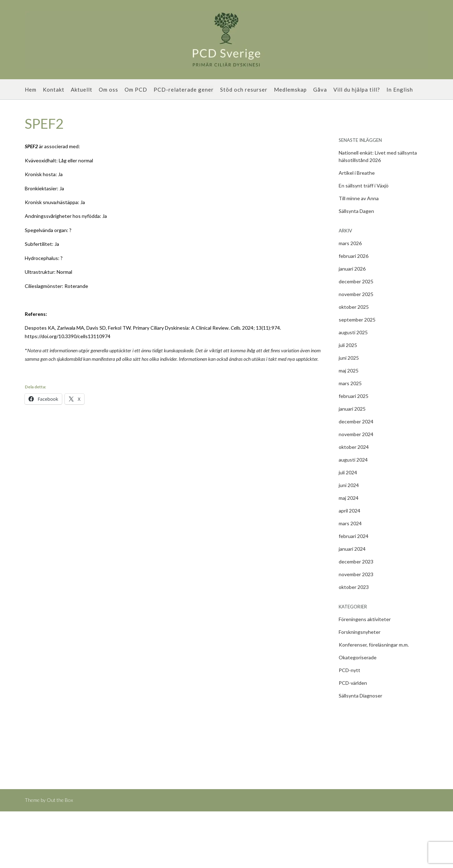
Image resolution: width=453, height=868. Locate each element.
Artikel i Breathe (357, 173)
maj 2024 (349, 498)
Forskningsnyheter (360, 632)
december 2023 (356, 562)
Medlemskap (290, 89)
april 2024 (349, 511)
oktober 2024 (354, 447)
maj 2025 (349, 371)
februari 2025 (354, 396)
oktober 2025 (354, 307)
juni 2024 (349, 485)
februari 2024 (354, 536)
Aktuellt (82, 89)
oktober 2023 (354, 587)
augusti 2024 (353, 460)
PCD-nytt (349, 670)
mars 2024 (350, 523)
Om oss (108, 89)
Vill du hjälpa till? (357, 89)
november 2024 (356, 434)
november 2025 (356, 294)
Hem (31, 89)
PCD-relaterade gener (184, 89)
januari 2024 (352, 549)
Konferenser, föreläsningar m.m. (374, 645)
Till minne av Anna (359, 198)
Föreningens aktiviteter (365, 619)
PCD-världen (353, 683)
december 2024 (356, 421)
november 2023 (356, 574)
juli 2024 (348, 472)
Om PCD (136, 89)
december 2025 (356, 281)
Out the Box (60, 800)
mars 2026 (350, 243)
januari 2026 (352, 269)
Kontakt (54, 89)
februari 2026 (354, 256)
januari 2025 (352, 409)
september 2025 (357, 320)
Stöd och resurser (244, 89)
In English (400, 89)
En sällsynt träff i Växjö (364, 186)
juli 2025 (348, 345)
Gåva (320, 89)
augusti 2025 (353, 332)
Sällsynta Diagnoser (360, 696)
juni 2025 (349, 358)
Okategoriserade (358, 657)
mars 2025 (350, 383)
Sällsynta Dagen (356, 211)
